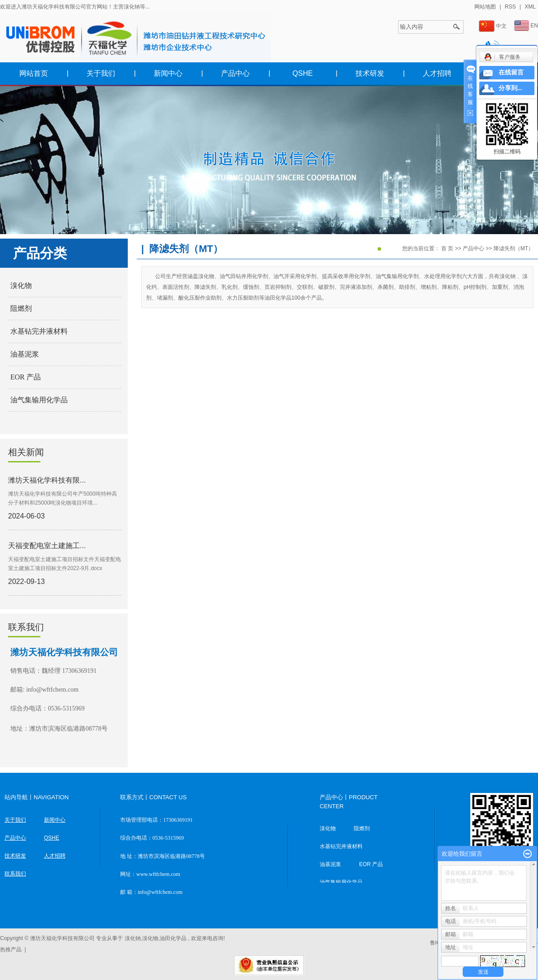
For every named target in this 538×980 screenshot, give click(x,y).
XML (530, 7)
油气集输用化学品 (39, 400)
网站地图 (486, 7)
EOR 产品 (26, 377)
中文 (493, 26)
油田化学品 (173, 938)
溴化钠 (133, 938)
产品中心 (235, 73)
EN (526, 26)
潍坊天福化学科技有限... (47, 480)
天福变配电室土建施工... (47, 546)
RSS (510, 7)
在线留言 (511, 72)
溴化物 (21, 285)
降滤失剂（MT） (514, 248)
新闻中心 (168, 73)
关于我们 (101, 73)
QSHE (302, 73)
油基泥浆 (25, 354)
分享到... (510, 88)
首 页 (447, 248)
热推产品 (11, 950)
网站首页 (34, 73)
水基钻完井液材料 (39, 331)
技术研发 (370, 73)
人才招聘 (437, 73)
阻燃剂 (21, 308)
